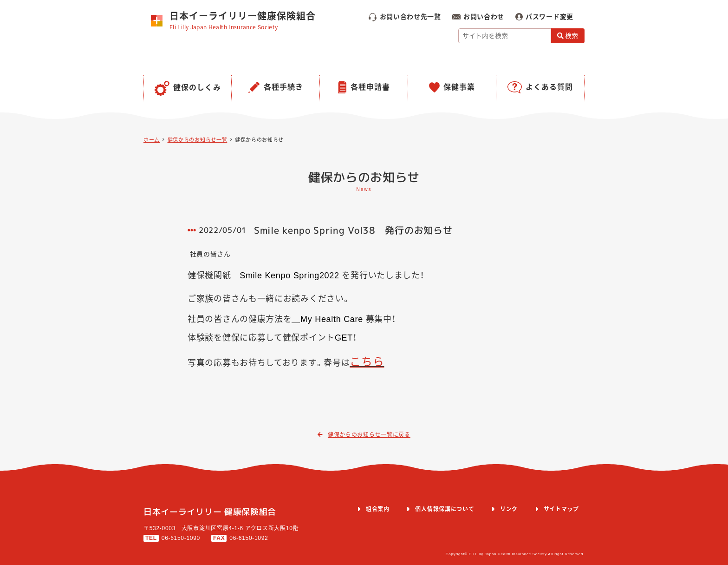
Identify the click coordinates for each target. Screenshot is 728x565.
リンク (509, 509)
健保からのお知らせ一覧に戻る (364, 435)
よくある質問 (549, 87)
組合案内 (378, 509)
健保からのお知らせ (259, 140)
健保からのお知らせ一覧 (198, 140)
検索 (568, 36)
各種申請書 (370, 87)
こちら (367, 362)
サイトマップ (561, 509)
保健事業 (459, 87)
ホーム (152, 140)
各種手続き (283, 87)
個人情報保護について (445, 509)
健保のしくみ (197, 88)
